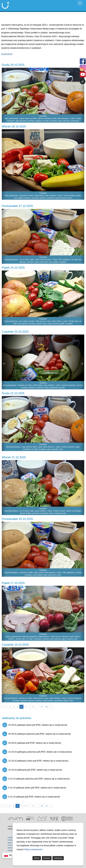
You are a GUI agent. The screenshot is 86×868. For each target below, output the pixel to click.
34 (47, 806)
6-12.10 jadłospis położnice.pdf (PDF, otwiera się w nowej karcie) (36, 779)
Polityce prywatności (33, 849)
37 (42, 707)
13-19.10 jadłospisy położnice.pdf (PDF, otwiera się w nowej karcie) (37, 752)
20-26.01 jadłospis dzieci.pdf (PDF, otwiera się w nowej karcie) (35, 725)
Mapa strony (12, 843)
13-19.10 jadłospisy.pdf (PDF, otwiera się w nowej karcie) (32, 770)
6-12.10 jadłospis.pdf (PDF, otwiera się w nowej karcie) (31, 797)
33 (42, 806)
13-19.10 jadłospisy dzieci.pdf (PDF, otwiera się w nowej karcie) (35, 761)
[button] (4, 95)
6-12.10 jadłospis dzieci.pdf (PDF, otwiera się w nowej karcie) (34, 788)
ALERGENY (7, 54)
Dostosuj (47, 858)
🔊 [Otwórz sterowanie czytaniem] (83, 81)
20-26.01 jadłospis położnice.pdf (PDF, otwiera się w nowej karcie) (37, 734)
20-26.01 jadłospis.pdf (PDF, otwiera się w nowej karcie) (32, 743)
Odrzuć (37, 858)
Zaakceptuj (58, 858)
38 (47, 707)
